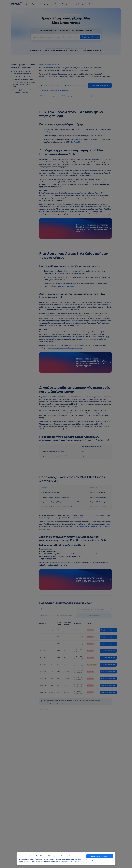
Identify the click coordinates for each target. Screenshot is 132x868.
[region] (66, 859)
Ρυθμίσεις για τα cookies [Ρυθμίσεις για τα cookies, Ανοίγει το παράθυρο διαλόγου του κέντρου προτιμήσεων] (100, 861)
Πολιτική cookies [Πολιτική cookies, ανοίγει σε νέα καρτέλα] (64, 862)
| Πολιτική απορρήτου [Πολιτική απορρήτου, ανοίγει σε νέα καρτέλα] (75, 862)
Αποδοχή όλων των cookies (100, 856)
